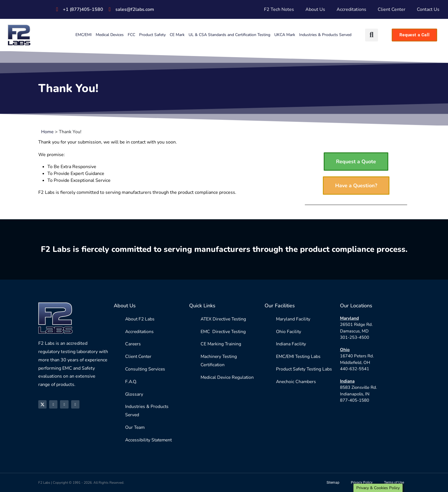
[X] (43, 405)
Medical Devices (110, 35)
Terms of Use (394, 483)
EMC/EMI (84, 35)
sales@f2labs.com (135, 9)
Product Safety (152, 35)
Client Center (392, 9)
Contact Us (428, 9)
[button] (372, 35)
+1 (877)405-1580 (83, 9)
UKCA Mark (285, 35)
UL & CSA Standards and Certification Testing (229, 35)
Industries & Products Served (325, 35)
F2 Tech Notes (279, 9)
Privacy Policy (362, 483)
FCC (131, 35)
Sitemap (333, 483)
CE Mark (177, 35)
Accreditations (351, 9)
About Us (315, 9)
